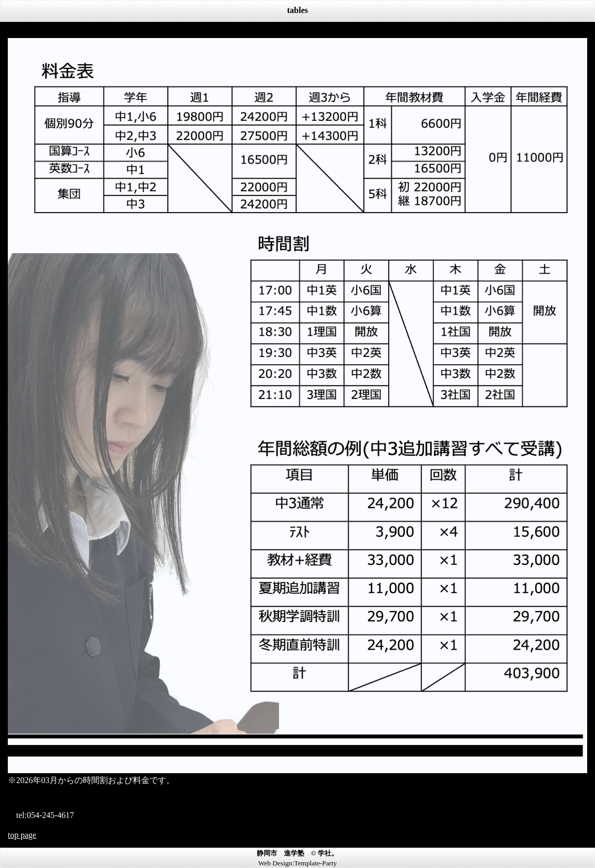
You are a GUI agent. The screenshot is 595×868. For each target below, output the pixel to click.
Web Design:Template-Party (298, 863)
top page (22, 835)
